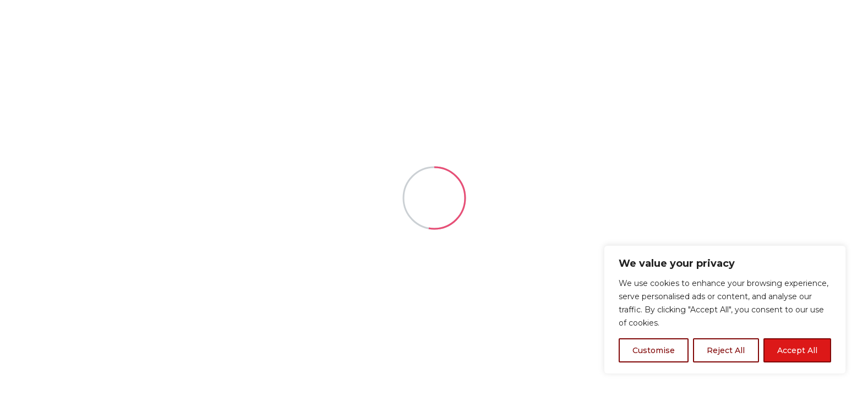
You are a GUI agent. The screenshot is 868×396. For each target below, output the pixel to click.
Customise (654, 350)
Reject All (726, 350)
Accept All (797, 350)
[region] (725, 310)
